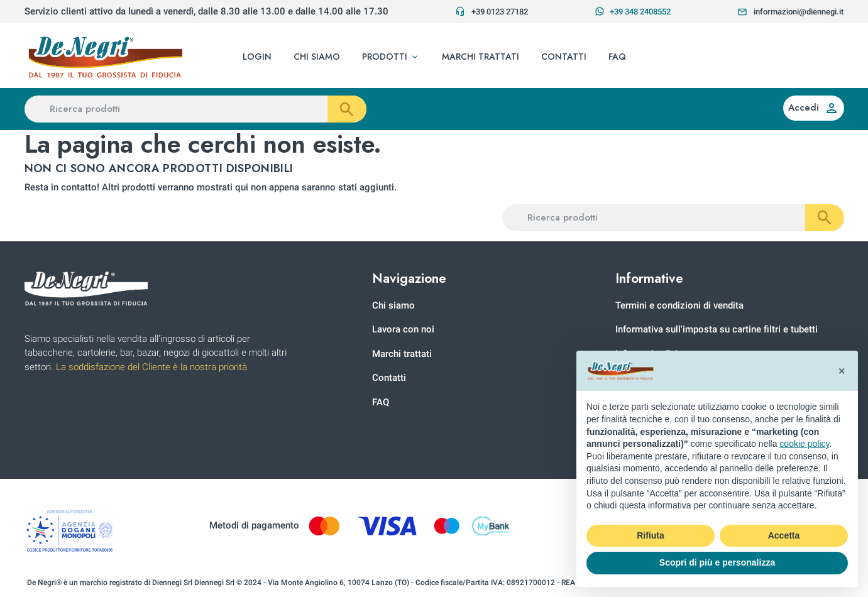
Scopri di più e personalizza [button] (717, 562)
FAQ (381, 402)
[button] (391, 57)
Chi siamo (393, 305)
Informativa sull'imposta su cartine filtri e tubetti (717, 329)
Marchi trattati (402, 354)
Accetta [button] (784, 535)
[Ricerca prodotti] (195, 109)
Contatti (389, 378)
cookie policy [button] (804, 444)
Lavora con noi (403, 329)
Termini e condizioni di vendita (679, 305)
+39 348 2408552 (633, 11)
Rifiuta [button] (651, 535)
